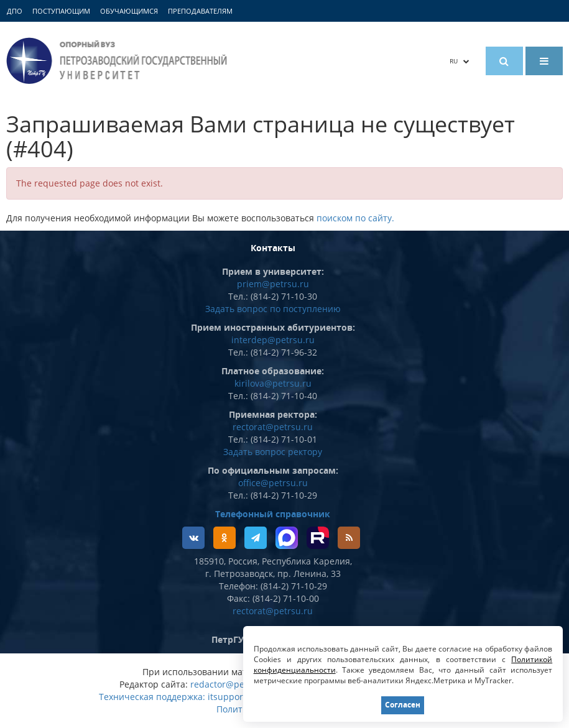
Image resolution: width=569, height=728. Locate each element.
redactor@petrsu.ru (232, 684)
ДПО (15, 11)
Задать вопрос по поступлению (273, 309)
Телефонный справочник (273, 514)
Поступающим (61, 11)
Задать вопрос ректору (273, 452)
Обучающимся (129, 11)
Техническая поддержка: (152, 697)
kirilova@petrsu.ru (273, 383)
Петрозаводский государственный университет (118, 61)
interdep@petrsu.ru (273, 340)
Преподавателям (200, 11)
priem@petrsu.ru (273, 284)
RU (460, 61)
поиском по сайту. (355, 218)
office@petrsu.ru (273, 483)
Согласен (403, 705)
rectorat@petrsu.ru (273, 427)
